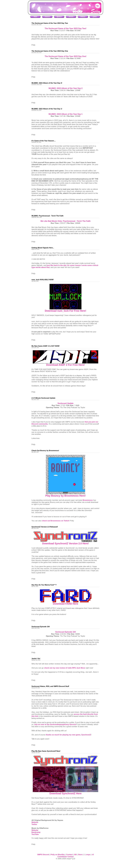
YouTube (35, 834)
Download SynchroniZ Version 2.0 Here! (66, 543)
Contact (69, 855)
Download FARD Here (66, 604)
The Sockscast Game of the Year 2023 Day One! (66, 56)
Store (80, 855)
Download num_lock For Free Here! (65, 311)
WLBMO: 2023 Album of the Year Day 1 (65, 114)
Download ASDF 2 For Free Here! (66, 365)
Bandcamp (36, 832)
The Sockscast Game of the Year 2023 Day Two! (66, 28)
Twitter (34, 824)
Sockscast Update (65, 403)
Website (35, 822)
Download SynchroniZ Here (65, 793)
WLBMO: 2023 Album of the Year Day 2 (65, 88)
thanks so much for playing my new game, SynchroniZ (68, 735)
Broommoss (88, 500)
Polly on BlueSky (58, 855)
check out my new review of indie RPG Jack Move (65, 668)
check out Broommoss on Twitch (55, 521)
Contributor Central (66, 857)
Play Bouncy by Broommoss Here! (65, 496)
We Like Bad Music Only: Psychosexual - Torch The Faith (65, 221)
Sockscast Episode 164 (65, 632)
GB (75, 855)
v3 (93, 855)
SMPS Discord (43, 855)
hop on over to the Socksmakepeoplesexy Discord (55, 724)
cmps (88, 855)
